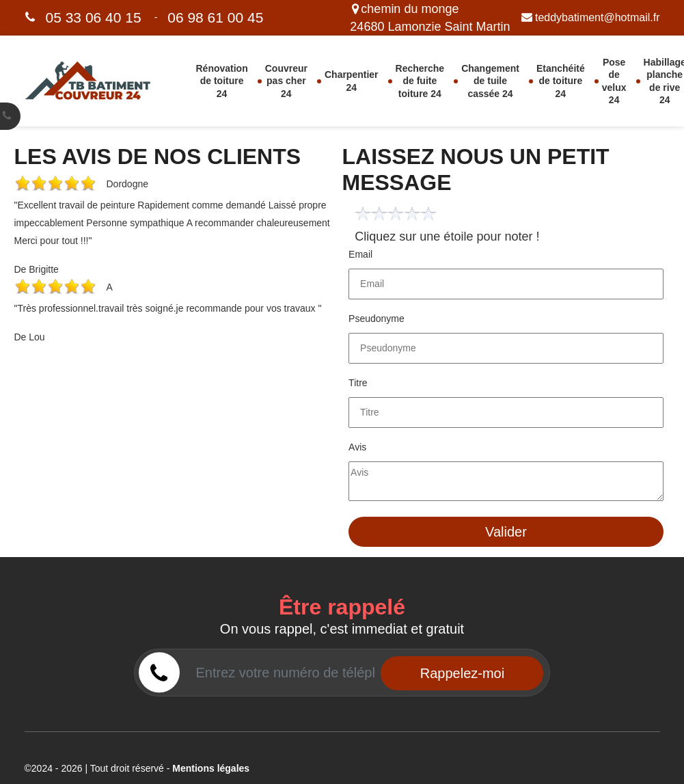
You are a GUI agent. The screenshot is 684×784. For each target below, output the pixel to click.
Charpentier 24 (352, 81)
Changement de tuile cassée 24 (490, 81)
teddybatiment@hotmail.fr (591, 17)
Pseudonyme (377, 319)
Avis (357, 447)
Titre (358, 383)
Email (360, 254)
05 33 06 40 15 (94, 17)
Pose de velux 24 (614, 81)
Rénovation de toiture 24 (222, 81)
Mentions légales (211, 768)
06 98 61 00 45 (215, 17)
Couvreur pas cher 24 (286, 81)
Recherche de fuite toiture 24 (420, 81)
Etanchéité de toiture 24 (561, 81)
